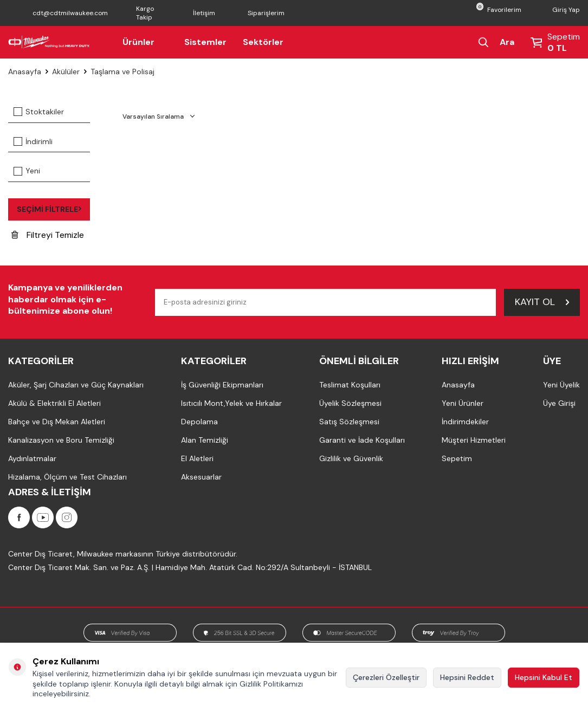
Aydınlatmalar (32, 458)
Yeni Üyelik (561, 385)
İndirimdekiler (465, 422)
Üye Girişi (559, 403)
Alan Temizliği (205, 440)
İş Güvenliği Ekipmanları (222, 385)
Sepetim (457, 458)
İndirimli (33, 141)
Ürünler (145, 42)
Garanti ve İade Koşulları (362, 440)
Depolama (199, 422)
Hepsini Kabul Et (544, 677)
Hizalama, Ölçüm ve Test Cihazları (67, 477)
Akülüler (66, 72)
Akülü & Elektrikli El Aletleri (54, 403)
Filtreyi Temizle (48, 235)
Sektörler (263, 42)
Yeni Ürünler (463, 403)
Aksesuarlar (201, 477)
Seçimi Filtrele (49, 209)
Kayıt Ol (542, 302)
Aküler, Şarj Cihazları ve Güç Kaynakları (76, 385)
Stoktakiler (39, 112)
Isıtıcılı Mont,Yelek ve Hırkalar (231, 403)
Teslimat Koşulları (350, 385)
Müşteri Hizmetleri (474, 440)
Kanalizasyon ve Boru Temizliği (61, 440)
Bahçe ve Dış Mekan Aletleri (57, 422)
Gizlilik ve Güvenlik (351, 458)
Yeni (27, 171)
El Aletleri (197, 458)
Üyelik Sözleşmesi (350, 403)
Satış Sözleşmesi (349, 422)
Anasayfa (25, 72)
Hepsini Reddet (467, 677)
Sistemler (205, 42)
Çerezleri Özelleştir (386, 677)
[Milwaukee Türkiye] (49, 42)
